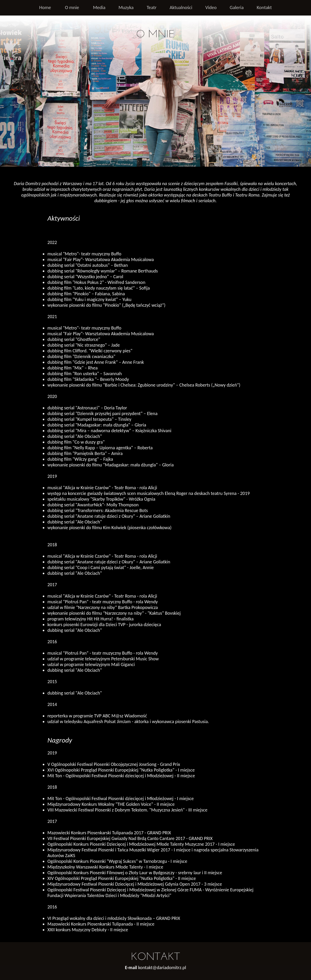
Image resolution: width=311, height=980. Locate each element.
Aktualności (181, 7)
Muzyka (126, 7)
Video (211, 7)
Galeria (237, 7)
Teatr (152, 7)
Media (99, 7)
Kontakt (264, 7)
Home (45, 7)
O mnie (72, 7)
